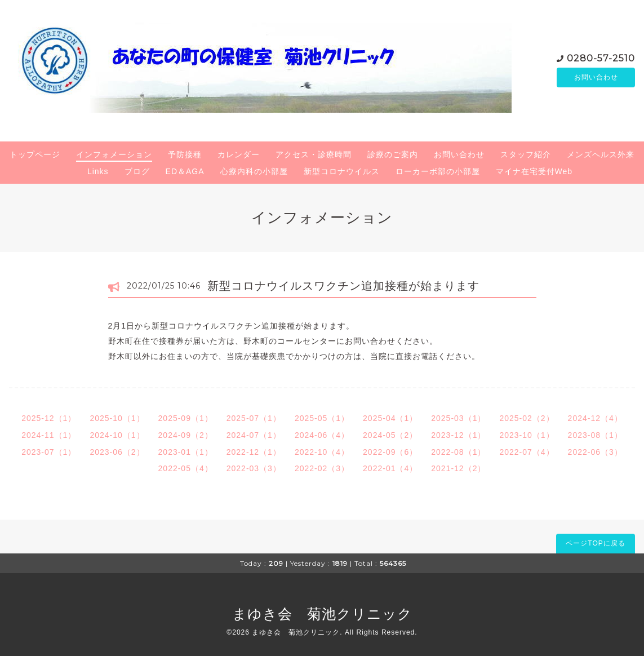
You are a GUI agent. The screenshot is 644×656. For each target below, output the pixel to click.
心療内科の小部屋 (254, 171)
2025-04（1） (390, 418)
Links (98, 171)
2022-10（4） (322, 452)
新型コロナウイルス (342, 171)
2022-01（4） (390, 468)
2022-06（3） (595, 452)
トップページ (35, 154)
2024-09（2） (186, 435)
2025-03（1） (458, 418)
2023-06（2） (117, 452)
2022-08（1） (458, 452)
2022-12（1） (254, 452)
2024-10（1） (117, 435)
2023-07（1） (49, 452)
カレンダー (239, 154)
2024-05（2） (390, 435)
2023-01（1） (186, 452)
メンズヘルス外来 (601, 154)
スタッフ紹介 (526, 154)
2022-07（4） (527, 452)
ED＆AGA (185, 171)
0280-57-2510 (601, 57)
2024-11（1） (49, 435)
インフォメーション (114, 154)
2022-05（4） (186, 468)
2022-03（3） (254, 468)
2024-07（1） (254, 435)
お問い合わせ (596, 77)
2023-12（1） (458, 435)
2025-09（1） (186, 418)
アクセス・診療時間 (314, 154)
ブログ (137, 171)
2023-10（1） (527, 435)
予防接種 (185, 154)
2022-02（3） (322, 468)
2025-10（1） (117, 418)
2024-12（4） (595, 418)
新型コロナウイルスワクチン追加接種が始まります (343, 286)
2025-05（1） (322, 418)
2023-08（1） (595, 435)
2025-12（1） (49, 418)
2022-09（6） (390, 452)
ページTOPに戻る (595, 543)
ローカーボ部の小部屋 (438, 171)
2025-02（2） (527, 418)
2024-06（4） (322, 435)
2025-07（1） (254, 418)
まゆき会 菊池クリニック (322, 614)
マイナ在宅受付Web (534, 171)
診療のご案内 (393, 154)
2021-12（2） (458, 468)
